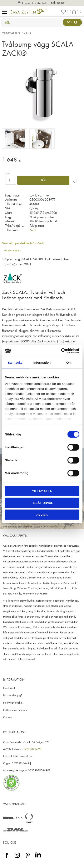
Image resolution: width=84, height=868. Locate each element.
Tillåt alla (42, 491)
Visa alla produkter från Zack (23, 243)
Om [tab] (69, 362)
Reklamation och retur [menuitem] (15, 710)
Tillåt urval (42, 503)
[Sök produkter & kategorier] (32, 22)
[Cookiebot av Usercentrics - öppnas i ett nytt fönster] (61, 351)
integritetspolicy (56, 527)
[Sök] (72, 22)
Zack (33, 230)
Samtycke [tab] (15, 362)
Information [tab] (42, 362)
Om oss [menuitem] (7, 717)
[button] (6, 12)
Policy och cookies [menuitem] (13, 703)
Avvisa (42, 514)
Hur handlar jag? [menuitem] (13, 695)
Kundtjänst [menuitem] (9, 688)
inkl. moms (57, 3)
